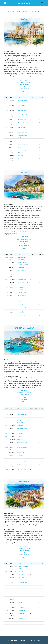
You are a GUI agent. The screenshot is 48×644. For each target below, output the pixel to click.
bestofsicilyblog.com (20, 640)
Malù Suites (21, 614)
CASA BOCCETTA (22, 575)
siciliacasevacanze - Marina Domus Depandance (21, 421)
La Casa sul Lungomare (22, 448)
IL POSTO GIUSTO (23, 595)
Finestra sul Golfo (22, 295)
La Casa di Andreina (22, 308)
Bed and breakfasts (24, 82)
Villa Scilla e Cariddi (23, 587)
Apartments (24, 80)
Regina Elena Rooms (22, 101)
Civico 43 (21, 572)
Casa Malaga (20, 434)
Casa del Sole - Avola (22, 132)
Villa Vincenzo (21, 148)
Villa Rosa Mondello (23, 292)
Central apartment (22, 140)
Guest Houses (24, 89)
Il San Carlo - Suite (22, 120)
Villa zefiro (20, 159)
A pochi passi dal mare (23, 316)
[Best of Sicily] (5, 3)
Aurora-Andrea (20, 452)
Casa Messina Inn (22, 623)
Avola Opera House (22, 110)
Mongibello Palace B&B (23, 283)
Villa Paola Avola (21, 127)
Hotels (24, 87)
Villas (24, 91)
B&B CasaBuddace (23, 582)
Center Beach (20, 426)
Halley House (21, 267)
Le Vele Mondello (22, 275)
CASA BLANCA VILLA (21, 470)
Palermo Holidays (22, 280)
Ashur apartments (22, 270)
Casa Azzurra (22, 610)
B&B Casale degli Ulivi (23, 123)
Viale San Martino (23, 598)
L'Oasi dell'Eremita (22, 305)
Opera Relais (21, 578)
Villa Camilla (20, 156)
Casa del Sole (20, 455)
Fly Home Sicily (20, 411)
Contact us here (35, 640)
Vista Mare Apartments (22, 465)
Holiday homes (24, 85)
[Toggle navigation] (42, 3)
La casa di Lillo (20, 440)
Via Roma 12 (21, 607)
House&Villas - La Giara (23, 145)
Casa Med (19, 437)
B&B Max (21, 603)
